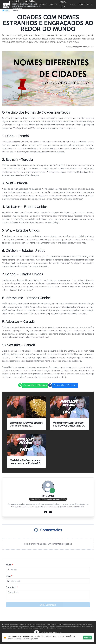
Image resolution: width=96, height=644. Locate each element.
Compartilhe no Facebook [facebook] (65, 385)
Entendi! (87, 638)
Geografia (15, 10)
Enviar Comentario (48, 605)
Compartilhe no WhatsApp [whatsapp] (35, 385)
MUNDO (43, 4)
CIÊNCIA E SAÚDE (63, 4)
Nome (9, 565)
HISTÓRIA (53, 4)
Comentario (12, 587)
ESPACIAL (73, 4)
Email (9, 576)
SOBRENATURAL (86, 4)
